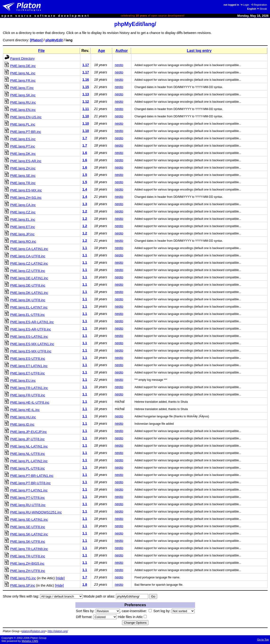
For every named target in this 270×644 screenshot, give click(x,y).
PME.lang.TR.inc (23, 183)
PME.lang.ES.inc (23, 139)
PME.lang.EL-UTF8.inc (27, 315)
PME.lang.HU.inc (23, 417)
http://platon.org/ (58, 631)
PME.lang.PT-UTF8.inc (27, 498)
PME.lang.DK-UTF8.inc (28, 300)
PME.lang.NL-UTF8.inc (28, 454)
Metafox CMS (30, 641)
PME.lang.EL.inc (23, 220)
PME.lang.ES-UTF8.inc (28, 359)
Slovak (262, 9)
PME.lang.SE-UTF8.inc (28, 527)
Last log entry (199, 51)
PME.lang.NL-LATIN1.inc (29, 446)
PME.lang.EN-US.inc (26, 117)
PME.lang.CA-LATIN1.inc (29, 249)
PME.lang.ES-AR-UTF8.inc (31, 329)
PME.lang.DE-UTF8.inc (28, 285)
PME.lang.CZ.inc (23, 212)
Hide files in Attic (132, 617)
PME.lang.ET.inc (23, 227)
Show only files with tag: (21, 596)
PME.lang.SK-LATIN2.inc (29, 534)
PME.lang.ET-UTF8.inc (27, 373)
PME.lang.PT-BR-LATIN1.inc (32, 476)
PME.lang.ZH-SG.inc (26, 198)
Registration (259, 5)
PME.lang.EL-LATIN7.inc (29, 307)
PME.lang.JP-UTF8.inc (27, 439)
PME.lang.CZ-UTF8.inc (28, 271)
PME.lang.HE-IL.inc (25, 410)
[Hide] (60, 578)
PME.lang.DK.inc (23, 154)
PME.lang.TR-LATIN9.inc (29, 549)
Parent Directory (22, 59)
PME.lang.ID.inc (22, 424)
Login (245, 5)
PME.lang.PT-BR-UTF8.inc (30, 483)
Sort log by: (174, 611)
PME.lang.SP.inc (23, 585)
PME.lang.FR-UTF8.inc (28, 395)
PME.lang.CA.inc (23, 205)
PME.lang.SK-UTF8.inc (28, 542)
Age (101, 51)
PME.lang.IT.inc (22, 88)
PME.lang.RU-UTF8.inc (28, 505)
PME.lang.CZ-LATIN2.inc (29, 263)
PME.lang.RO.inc (23, 241)
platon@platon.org (33, 631)
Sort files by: (98, 611)
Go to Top (263, 640)
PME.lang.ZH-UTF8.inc (28, 571)
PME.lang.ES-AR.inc (26, 161)
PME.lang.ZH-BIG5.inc (27, 563)
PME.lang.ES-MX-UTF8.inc (31, 351)
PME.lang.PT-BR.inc (26, 132)
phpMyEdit (54, 40)
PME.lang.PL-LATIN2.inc (29, 461)
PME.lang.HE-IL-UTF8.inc (30, 402)
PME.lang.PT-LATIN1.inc (29, 490)
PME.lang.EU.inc (23, 381)
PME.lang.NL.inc (23, 73)
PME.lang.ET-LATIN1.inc (29, 366)
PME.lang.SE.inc (23, 176)
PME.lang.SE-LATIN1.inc (29, 520)
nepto (119, 65)
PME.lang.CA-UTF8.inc (28, 256)
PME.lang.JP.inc (22, 234)
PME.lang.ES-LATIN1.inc (29, 337)
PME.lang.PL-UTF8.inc (27, 468)
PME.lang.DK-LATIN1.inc (29, 293)
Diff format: (96, 617)
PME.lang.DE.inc (23, 66)
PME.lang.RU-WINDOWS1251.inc (36, 512)
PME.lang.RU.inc (23, 102)
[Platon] (36, 40)
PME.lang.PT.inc (23, 146)
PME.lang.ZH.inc (23, 168)
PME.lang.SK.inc (23, 95)
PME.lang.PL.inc (23, 124)
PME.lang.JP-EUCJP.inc (29, 432)
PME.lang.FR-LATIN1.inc (29, 388)
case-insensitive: (137, 611)
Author (122, 51)
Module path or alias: (99, 596)
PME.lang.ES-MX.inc (26, 190)
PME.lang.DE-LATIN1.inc (29, 278)
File (41, 51)
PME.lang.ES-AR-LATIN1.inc (32, 322)
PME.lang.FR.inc (23, 80)
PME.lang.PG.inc (23, 578)
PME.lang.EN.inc (23, 110)
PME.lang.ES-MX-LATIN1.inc (32, 344)
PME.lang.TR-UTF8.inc (28, 556)
